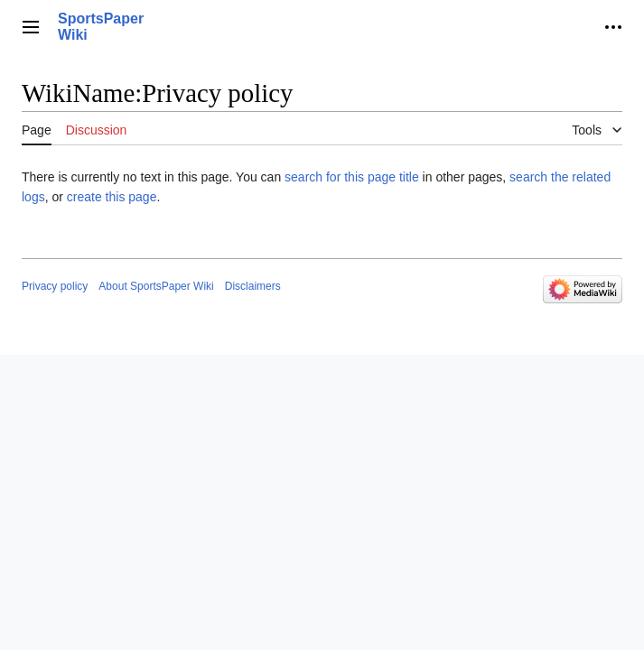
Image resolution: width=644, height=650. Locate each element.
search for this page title (352, 177)
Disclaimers (253, 286)
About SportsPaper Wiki (156, 286)
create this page (112, 197)
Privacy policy (55, 286)
